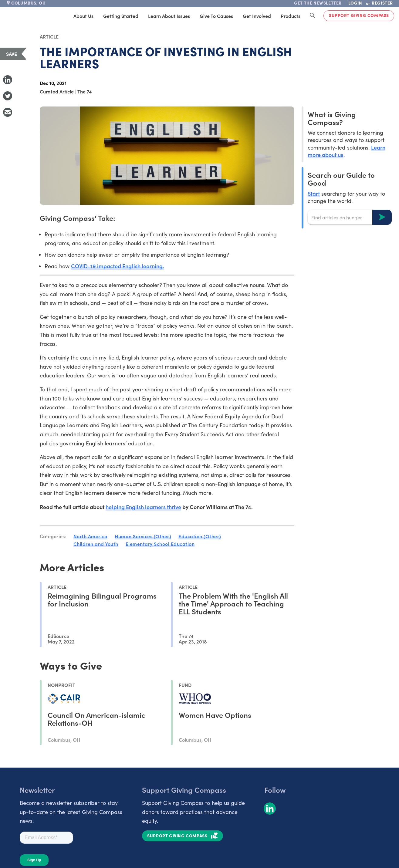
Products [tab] (291, 16)
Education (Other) (200, 536)
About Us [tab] (83, 16)
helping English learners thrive (143, 507)
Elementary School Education (160, 544)
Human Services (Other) (143, 536)
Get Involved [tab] (257, 16)
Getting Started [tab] (121, 16)
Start (314, 193)
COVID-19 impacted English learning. (118, 266)
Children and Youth (96, 544)
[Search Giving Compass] (313, 16)
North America (91, 536)
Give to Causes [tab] (216, 16)
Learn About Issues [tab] (169, 16)
